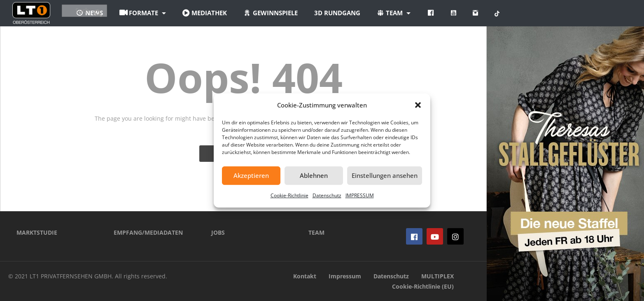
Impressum (345, 276)
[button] (418, 105)
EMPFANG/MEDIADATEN (148, 232)
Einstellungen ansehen (385, 175)
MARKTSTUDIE (37, 232)
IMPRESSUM (360, 195)
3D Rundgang (386, 13)
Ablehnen (314, 175)
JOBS (218, 232)
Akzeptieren (251, 175)
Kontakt (305, 276)
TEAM (316, 232)
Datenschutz (327, 195)
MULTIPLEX (437, 276)
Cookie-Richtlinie (289, 195)
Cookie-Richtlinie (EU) (423, 286)
